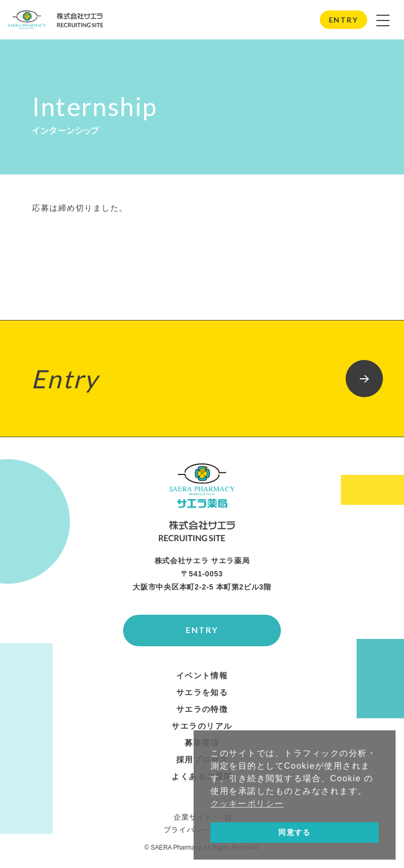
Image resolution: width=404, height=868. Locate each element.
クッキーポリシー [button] (247, 804)
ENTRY (344, 20)
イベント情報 (202, 679)
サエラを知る (202, 696)
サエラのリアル (202, 729)
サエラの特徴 (202, 712)
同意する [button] (295, 832)
